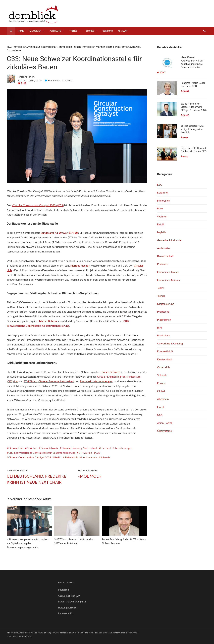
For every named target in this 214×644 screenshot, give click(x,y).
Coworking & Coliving (170, 343)
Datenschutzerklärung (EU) (72, 602)
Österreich (163, 367)
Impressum (64, 590)
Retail (160, 224)
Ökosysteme (14, 50)
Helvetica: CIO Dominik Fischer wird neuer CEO (194, 150)
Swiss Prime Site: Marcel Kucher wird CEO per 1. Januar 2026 (194, 107)
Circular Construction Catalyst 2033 (30, 457)
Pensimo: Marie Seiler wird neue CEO (193, 85)
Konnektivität (165, 351)
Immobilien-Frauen (70, 47)
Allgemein (163, 399)
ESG (9, 47)
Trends (73, 31)
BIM (160, 327)
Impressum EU (66, 613)
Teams (110, 47)
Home (21, 31)
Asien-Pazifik (165, 423)
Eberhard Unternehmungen (116, 448)
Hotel (160, 407)
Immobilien (35, 31)
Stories (90, 31)
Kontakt (123, 31)
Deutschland (165, 359)
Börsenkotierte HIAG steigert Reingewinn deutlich (192, 129)
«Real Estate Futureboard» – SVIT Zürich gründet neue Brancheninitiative (192, 62)
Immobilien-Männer (93, 47)
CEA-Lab (32, 448)
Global (161, 391)
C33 (98, 453)
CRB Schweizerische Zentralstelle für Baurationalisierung (42, 453)
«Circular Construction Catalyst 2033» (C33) (38, 205)
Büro (160, 208)
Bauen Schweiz (49, 448)
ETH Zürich (85, 453)
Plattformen (122, 47)
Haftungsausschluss (68, 608)
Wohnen (162, 216)
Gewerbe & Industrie (169, 240)
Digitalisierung (166, 304)
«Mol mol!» (90, 476)
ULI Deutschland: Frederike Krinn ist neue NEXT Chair (37, 479)
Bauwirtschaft (49, 47)
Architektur (34, 47)
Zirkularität (71, 457)
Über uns (108, 31)
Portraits (55, 31)
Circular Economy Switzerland (79, 448)
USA (160, 415)
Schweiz (135, 47)
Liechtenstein (89, 457)
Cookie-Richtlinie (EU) (69, 596)
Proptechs (163, 312)
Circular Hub (16, 448)
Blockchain (164, 335)
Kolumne (162, 192)
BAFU (58, 457)
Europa (161, 383)
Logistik (162, 232)
